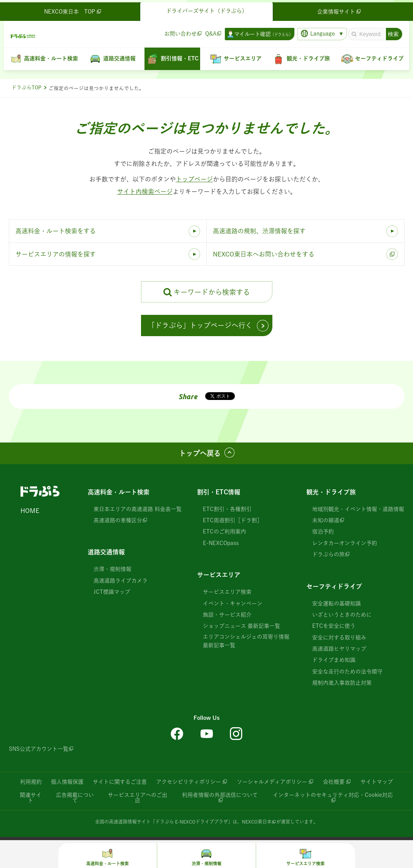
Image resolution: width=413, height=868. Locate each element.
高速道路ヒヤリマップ (339, 649)
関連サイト (31, 798)
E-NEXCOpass (221, 543)
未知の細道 (326, 520)
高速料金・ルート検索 (119, 492)
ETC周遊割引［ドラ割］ (233, 520)
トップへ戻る (200, 453)
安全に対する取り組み (339, 637)
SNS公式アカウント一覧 (39, 749)
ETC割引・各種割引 (227, 509)
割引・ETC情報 (219, 492)
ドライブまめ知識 (334, 660)
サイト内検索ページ (145, 191)
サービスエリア (219, 575)
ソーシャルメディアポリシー (272, 782)
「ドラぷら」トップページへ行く (200, 325)
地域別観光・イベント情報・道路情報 (358, 509)
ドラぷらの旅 (328, 554)
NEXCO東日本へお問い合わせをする (264, 254)
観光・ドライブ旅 (331, 492)
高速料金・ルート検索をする (56, 231)
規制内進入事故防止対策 (342, 683)
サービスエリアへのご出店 (138, 798)
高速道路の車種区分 (118, 520)
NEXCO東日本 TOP (75, 9)
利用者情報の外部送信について (220, 795)
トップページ (194, 179)
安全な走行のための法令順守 (347, 672)
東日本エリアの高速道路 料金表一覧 (138, 509)
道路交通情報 (106, 552)
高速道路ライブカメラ (121, 581)
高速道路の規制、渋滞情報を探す (259, 231)
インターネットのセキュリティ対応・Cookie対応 (333, 795)
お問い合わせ (178, 31)
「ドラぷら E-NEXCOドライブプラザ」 (192, 822)
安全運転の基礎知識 (337, 603)
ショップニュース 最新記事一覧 (241, 626)
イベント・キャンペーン (233, 603)
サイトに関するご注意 (120, 782)
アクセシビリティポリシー (189, 782)
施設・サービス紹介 (227, 615)
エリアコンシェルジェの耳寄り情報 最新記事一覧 (246, 641)
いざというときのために (342, 615)
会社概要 (334, 782)
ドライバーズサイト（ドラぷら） (207, 9)
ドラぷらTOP (26, 88)
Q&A (208, 31)
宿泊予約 (323, 531)
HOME (30, 511)
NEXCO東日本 (257, 822)
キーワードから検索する (212, 292)
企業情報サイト (338, 9)
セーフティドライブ (334, 586)
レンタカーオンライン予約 (345, 543)
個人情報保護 (67, 782)
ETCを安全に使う (334, 626)
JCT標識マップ (112, 592)
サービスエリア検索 (227, 592)
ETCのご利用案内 (224, 531)
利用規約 (31, 782)
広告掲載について (75, 798)
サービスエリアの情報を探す (56, 254)
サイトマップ (377, 782)
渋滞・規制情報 (112, 569)
